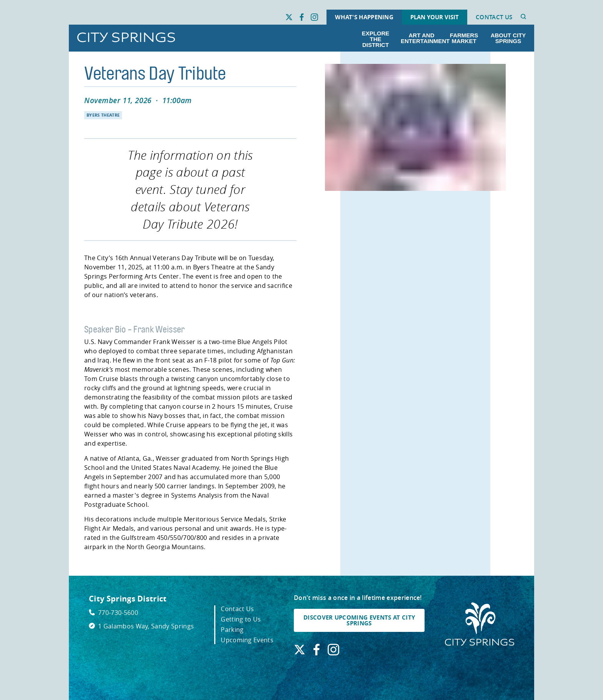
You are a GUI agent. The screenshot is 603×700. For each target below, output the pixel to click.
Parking (232, 630)
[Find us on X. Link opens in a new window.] (289, 17)
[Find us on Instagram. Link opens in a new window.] (314, 17)
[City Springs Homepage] (480, 625)
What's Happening (364, 17)
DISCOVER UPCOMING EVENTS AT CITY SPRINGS (359, 620)
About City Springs (508, 38)
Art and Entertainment (423, 38)
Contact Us (494, 17)
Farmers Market (464, 38)
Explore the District (376, 39)
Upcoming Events (247, 640)
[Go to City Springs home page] (126, 38)
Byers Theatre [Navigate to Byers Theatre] (103, 115)
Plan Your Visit (435, 17)
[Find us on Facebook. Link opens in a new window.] (302, 17)
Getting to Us (241, 619)
